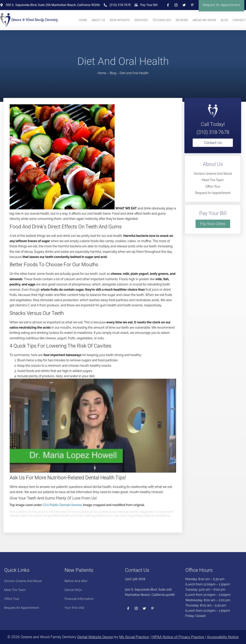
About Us (98, 20)
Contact (239, 20)
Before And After (76, 581)
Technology (162, 20)
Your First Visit (74, 608)
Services (141, 20)
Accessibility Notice (223, 637)
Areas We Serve (204, 20)
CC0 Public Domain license (62, 505)
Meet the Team (213, 180)
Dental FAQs (73, 590)
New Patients (120, 20)
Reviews (182, 20)
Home (83, 20)
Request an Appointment (213, 193)
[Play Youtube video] (93, 426)
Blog (224, 20)
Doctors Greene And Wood (213, 174)
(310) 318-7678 (213, 132)
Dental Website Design (95, 637)
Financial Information (79, 599)
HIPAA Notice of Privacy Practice (178, 637)
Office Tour (213, 186)
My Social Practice (134, 637)
